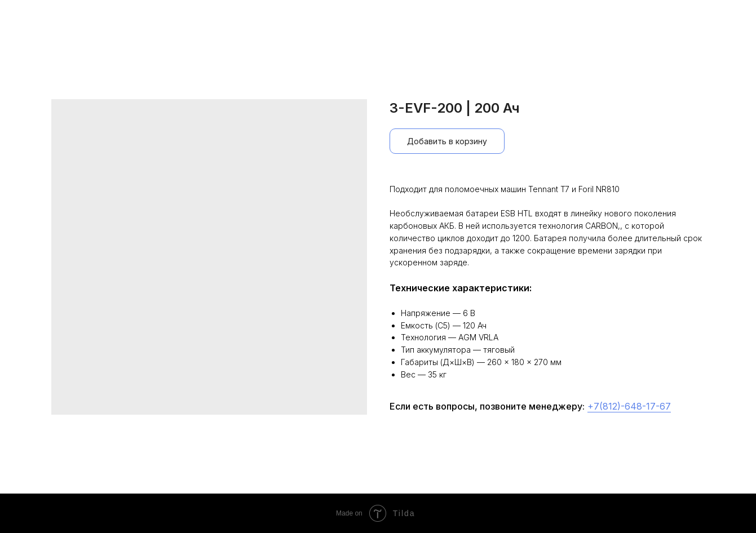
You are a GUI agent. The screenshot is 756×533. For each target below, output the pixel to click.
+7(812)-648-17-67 (629, 406)
